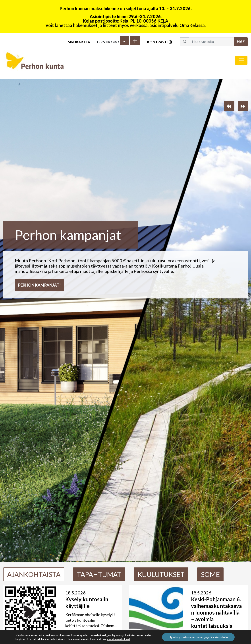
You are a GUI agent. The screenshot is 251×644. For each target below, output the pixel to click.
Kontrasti (160, 42)
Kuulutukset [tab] (161, 574)
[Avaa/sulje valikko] (241, 60)
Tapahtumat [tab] (99, 574)
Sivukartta (79, 42)
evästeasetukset (119, 639)
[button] (229, 106)
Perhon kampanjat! (39, 285)
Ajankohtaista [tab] (34, 574)
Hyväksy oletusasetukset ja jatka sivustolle (198, 637)
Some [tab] (210, 574)
